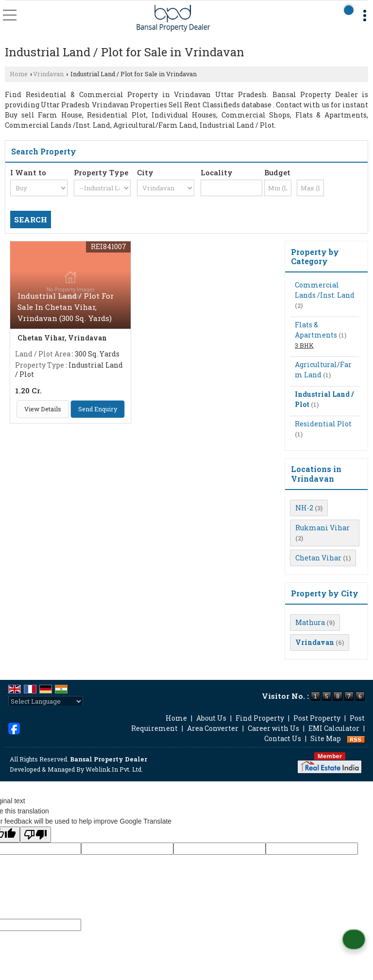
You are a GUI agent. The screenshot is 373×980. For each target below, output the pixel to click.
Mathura (310, 622)
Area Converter (213, 728)
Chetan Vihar (318, 558)
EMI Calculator (334, 728)
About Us (211, 718)
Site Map (326, 738)
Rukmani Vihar (322, 528)
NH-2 (304, 508)
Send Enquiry (98, 409)
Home (19, 74)
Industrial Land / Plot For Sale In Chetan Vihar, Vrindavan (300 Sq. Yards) (66, 307)
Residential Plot (323, 424)
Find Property (260, 718)
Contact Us (283, 738)
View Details (43, 409)
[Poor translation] (35, 835)
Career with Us (273, 728)
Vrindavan (48, 74)
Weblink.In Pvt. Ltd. (114, 769)
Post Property (317, 718)
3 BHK (304, 345)
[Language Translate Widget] (46, 701)
